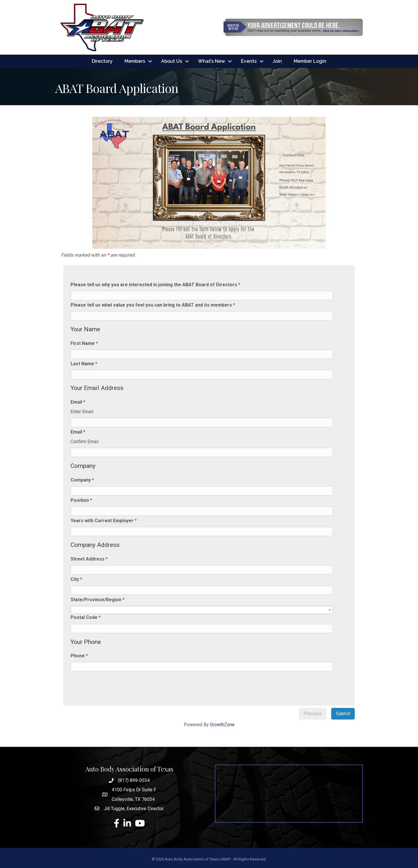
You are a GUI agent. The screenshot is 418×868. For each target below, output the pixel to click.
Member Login (310, 61)
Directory (102, 61)
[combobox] (202, 610)
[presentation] (118, 684)
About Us (172, 61)
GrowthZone (222, 725)
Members (135, 61)
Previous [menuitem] (313, 714)
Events (249, 61)
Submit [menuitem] (343, 714)
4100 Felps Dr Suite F (134, 790)
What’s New (211, 61)
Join (277, 61)
